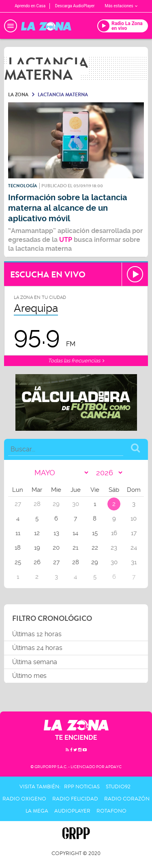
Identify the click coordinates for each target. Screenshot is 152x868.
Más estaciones (121, 6)
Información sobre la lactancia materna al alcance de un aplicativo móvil (68, 208)
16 (114, 533)
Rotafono (111, 811)
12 (37, 533)
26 (37, 562)
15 (95, 533)
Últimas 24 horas (37, 648)
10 (134, 519)
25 (18, 562)
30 (114, 562)
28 (76, 562)
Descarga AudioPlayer (75, 6)
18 (18, 548)
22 (95, 548)
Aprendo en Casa (30, 6)
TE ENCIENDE (76, 738)
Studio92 (118, 787)
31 (134, 562)
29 (95, 562)
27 (56, 562)
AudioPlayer (72, 811)
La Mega (37, 811)
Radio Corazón (127, 799)
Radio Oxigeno (24, 799)
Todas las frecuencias (76, 361)
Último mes (29, 676)
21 (75, 548)
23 (114, 548)
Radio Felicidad (75, 799)
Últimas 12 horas (37, 634)
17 (134, 533)
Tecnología (22, 186)
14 (75, 533)
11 (18, 533)
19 (37, 548)
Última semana (35, 662)
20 (56, 548)
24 (134, 548)
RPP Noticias (82, 787)
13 (56, 533)
